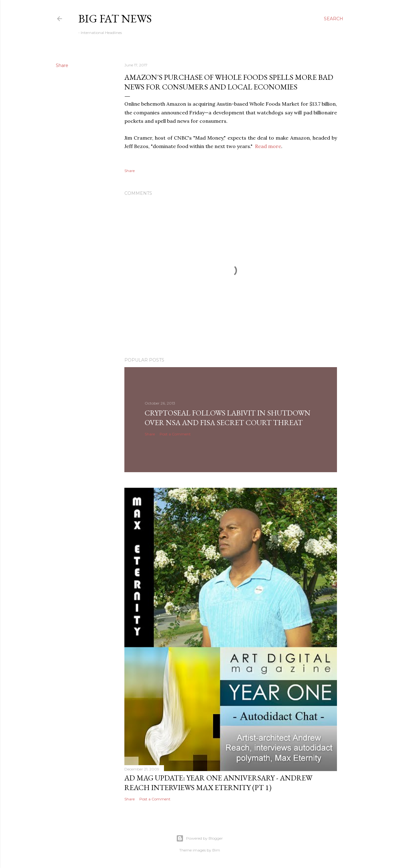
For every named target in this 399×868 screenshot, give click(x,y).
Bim (216, 850)
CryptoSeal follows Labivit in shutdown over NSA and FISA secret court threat (228, 418)
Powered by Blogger (199, 838)
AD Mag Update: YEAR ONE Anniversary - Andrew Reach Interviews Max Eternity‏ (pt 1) (218, 783)
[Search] (334, 19)
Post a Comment (175, 434)
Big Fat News (115, 19)
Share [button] (62, 65)
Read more (268, 146)
